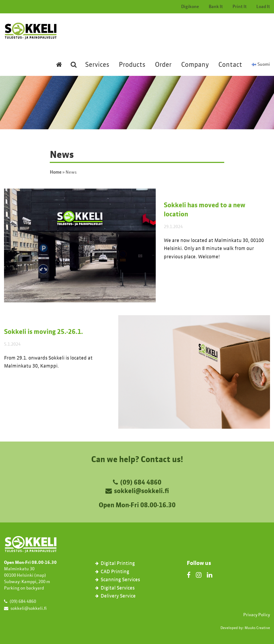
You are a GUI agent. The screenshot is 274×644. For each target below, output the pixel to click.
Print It (240, 7)
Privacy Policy (257, 615)
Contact (230, 65)
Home (56, 173)
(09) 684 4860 (141, 483)
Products (132, 65)
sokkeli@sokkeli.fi (141, 491)
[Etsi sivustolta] (74, 69)
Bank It (216, 7)
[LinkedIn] (210, 575)
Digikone (190, 7)
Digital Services (118, 588)
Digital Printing (118, 564)
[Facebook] (189, 575)
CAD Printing (115, 572)
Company (195, 65)
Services (97, 65)
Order (163, 65)
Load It (263, 7)
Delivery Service (118, 596)
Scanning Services (120, 580)
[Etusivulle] (59, 69)
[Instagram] (199, 575)
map (40, 576)
